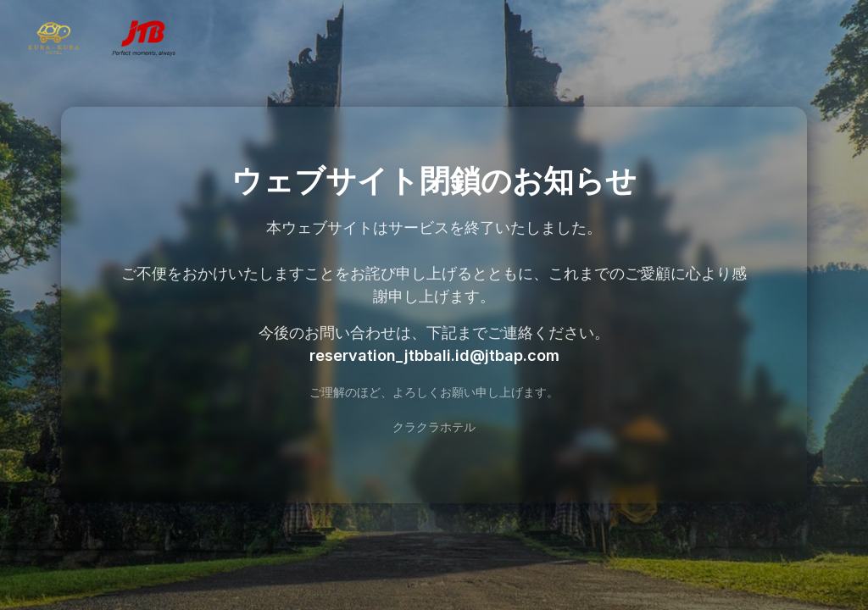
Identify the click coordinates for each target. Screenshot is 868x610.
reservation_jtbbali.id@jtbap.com (434, 355)
